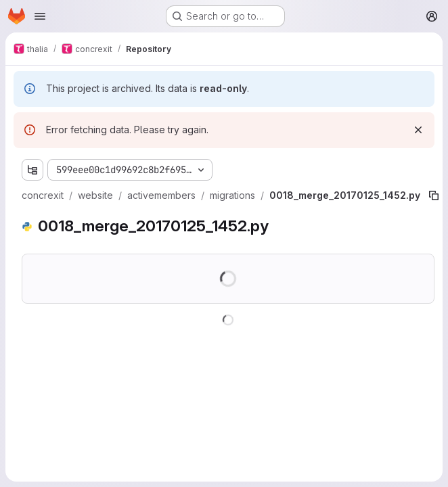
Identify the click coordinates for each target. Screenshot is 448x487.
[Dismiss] (418, 130)
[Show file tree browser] (32, 170)
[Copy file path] (434, 195)
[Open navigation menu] (40, 16)
